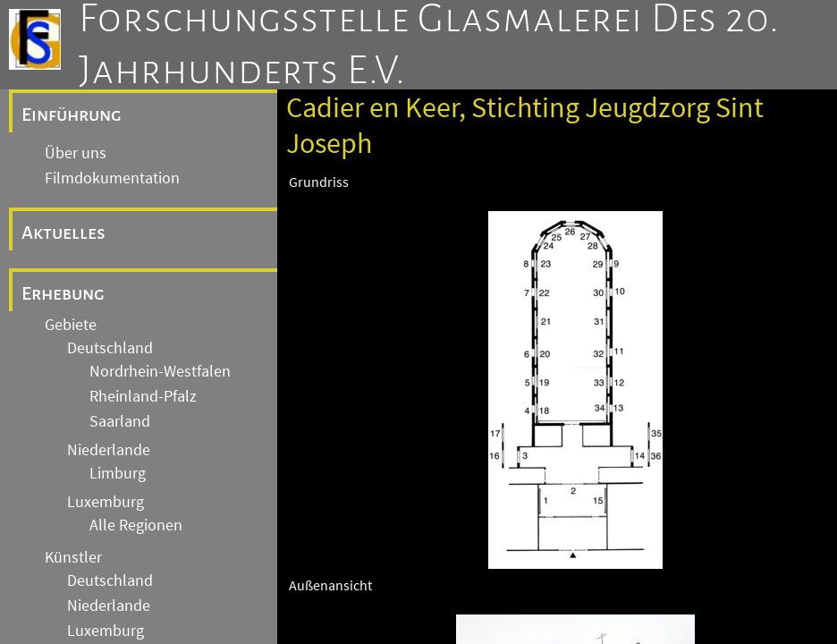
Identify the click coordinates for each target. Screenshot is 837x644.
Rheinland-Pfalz (143, 396)
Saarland (120, 421)
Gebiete (71, 325)
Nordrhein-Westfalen (160, 371)
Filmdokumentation (112, 178)
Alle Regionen (136, 525)
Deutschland (110, 348)
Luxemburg (106, 502)
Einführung (72, 114)
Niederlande (109, 450)
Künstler (73, 557)
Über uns (76, 153)
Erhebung (63, 293)
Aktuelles (63, 233)
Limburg (118, 473)
